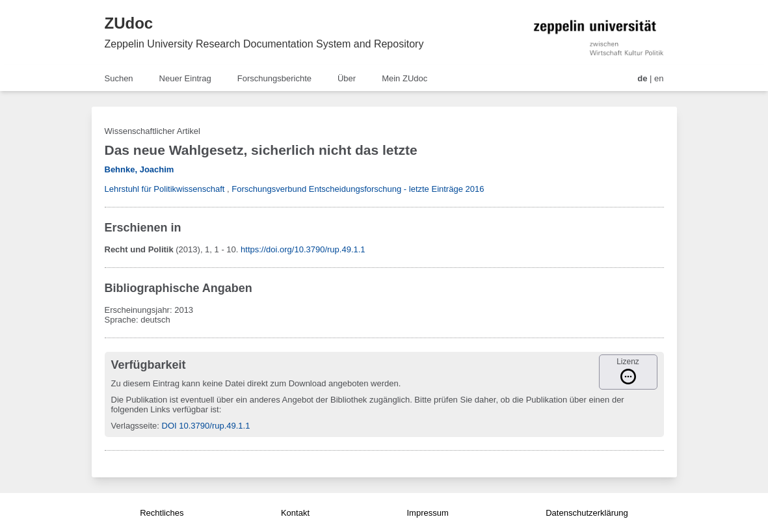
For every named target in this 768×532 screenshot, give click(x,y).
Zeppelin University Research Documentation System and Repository (264, 44)
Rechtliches (162, 513)
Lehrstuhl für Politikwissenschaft (165, 189)
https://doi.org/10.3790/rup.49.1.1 (303, 249)
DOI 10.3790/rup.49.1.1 (206, 426)
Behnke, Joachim (139, 169)
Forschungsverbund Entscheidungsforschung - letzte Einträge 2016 (358, 189)
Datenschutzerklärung (587, 513)
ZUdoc (129, 23)
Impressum (427, 513)
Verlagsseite (134, 426)
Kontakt (295, 513)
